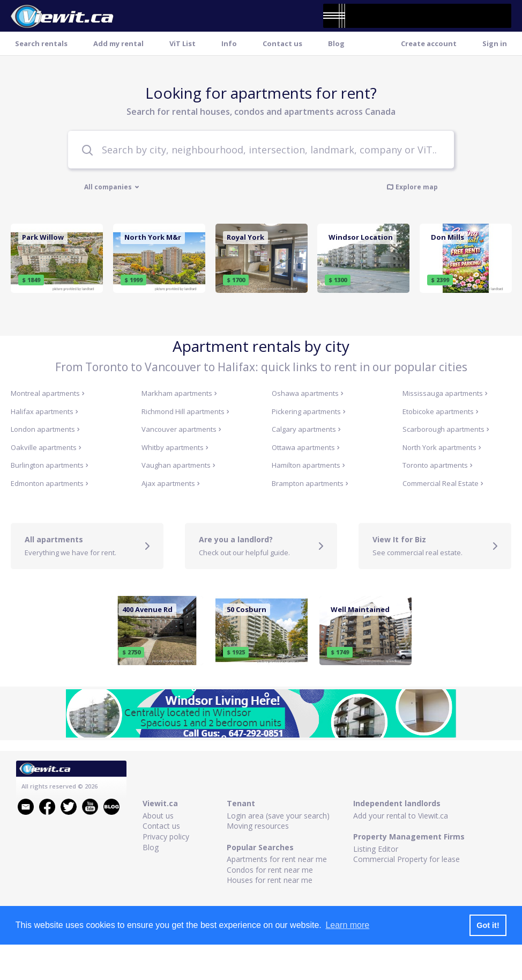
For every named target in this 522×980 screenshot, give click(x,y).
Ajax (171, 483)
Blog (336, 43)
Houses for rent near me (270, 880)
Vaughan (178, 465)
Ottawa (306, 447)
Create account (429, 43)
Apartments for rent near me (277, 859)
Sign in (495, 43)
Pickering (309, 411)
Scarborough (446, 429)
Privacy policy (166, 837)
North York (442, 447)
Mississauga (445, 393)
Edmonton (50, 483)
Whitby (175, 447)
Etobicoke (441, 411)
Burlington (50, 465)
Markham (179, 393)
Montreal (48, 393)
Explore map (412, 187)
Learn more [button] (347, 925)
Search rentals (41, 43)
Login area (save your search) (278, 816)
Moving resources (258, 826)
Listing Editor (376, 849)
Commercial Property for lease (407, 859)
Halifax (44, 411)
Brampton (310, 483)
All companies (112, 187)
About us (158, 816)
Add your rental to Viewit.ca (401, 816)
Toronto (438, 465)
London (45, 429)
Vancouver (181, 429)
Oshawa (308, 393)
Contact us (282, 43)
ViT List (182, 43)
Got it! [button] (488, 925)
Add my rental (118, 43)
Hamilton (308, 465)
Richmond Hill (185, 411)
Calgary (306, 429)
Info (229, 43)
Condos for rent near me (270, 870)
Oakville (46, 447)
